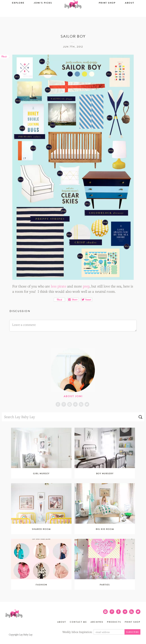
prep (86, 286)
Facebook (58, 404)
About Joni (73, 396)
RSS (81, 404)
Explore (18, 14)
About (130, 14)
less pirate (59, 286)
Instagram (70, 404)
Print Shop (107, 14)
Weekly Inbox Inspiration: (77, 632)
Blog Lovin (75, 404)
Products (114, 622)
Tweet (87, 300)
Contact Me (78, 622)
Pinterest (64, 404)
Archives (97, 622)
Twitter (87, 404)
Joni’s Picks (43, 14)
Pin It (59, 300)
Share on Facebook (73, 300)
